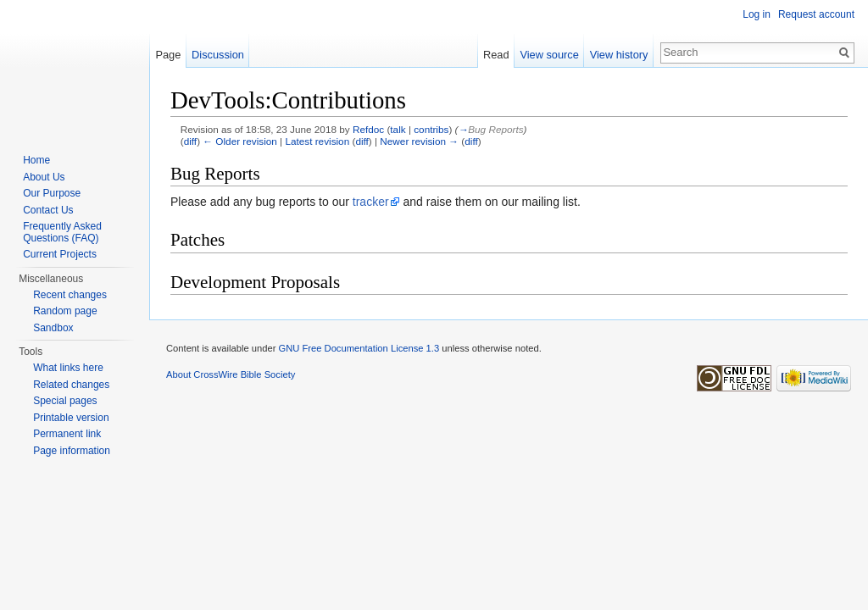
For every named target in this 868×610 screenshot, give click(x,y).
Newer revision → (419, 141)
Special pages (65, 401)
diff (190, 141)
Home (36, 160)
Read (496, 55)
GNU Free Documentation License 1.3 (359, 348)
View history (619, 55)
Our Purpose (52, 193)
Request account (816, 14)
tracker (371, 202)
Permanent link (67, 434)
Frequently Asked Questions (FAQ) (62, 232)
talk (398, 129)
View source (549, 55)
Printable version (71, 418)
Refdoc (368, 129)
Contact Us (48, 210)
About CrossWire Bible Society (231, 374)
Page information (72, 451)
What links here (68, 368)
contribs (431, 129)
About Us (44, 177)
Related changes (71, 385)
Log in (757, 14)
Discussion (218, 55)
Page (168, 55)
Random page (65, 311)
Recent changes (70, 295)
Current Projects (60, 254)
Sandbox (53, 328)
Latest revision (317, 141)
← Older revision (240, 141)
